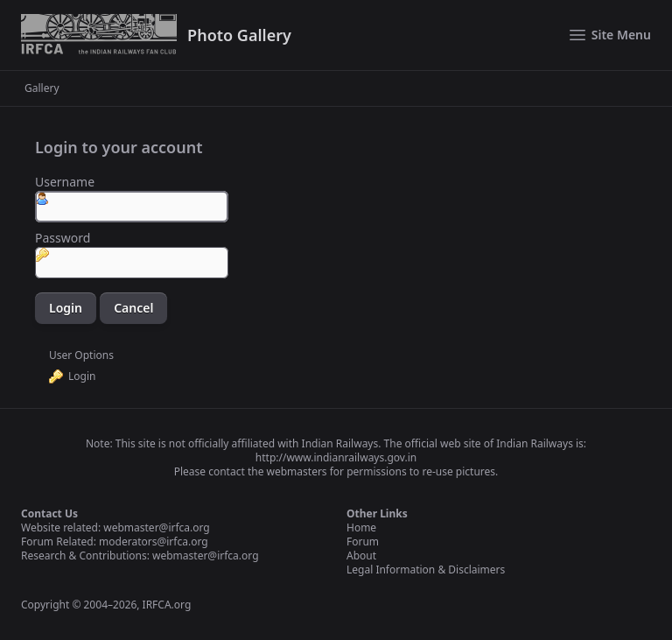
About (361, 556)
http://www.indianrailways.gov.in (336, 457)
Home (361, 527)
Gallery (42, 88)
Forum (363, 542)
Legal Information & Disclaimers (426, 570)
